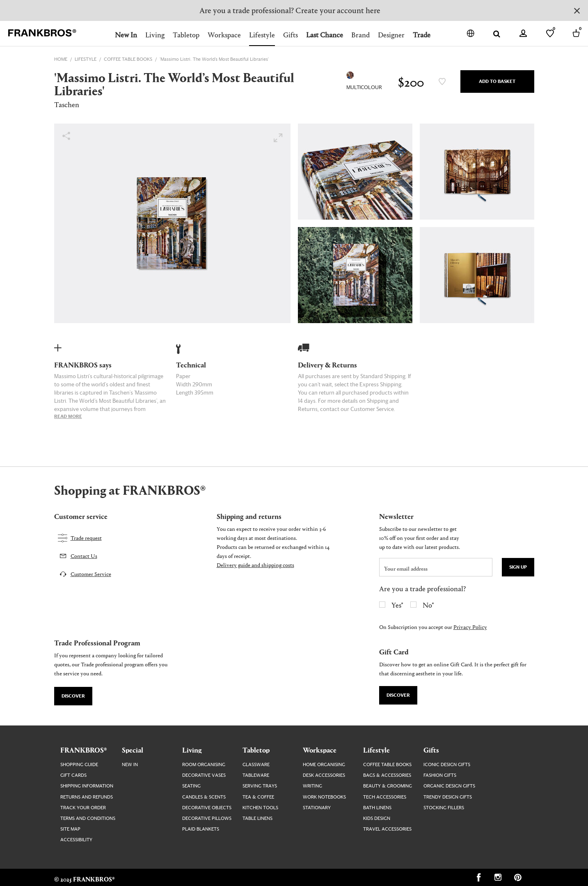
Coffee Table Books (387, 765)
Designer (391, 35)
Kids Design (377, 818)
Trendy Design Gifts (448, 797)
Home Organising (324, 765)
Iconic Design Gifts (447, 765)
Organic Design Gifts (449, 786)
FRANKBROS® (84, 750)
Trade (422, 35)
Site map (70, 829)
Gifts (291, 35)
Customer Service (91, 574)
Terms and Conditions (88, 818)
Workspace (224, 35)
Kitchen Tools (260, 808)
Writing (312, 786)
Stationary (317, 808)
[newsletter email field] (436, 567)
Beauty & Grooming (388, 786)
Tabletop (186, 35)
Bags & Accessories (387, 775)
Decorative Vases (204, 775)
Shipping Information (87, 786)
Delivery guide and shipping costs (255, 565)
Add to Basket (497, 81)
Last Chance (325, 35)
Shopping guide (79, 765)
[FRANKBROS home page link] (42, 33)
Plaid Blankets (201, 829)
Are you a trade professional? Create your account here (290, 10)
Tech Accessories (385, 797)
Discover (73, 696)
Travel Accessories (387, 829)
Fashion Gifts (440, 775)
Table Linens (257, 818)
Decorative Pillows (207, 818)
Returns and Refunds (87, 797)
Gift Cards (73, 775)
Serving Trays (260, 786)
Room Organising (204, 765)
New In (126, 35)
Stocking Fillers (444, 808)
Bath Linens (377, 808)
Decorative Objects (207, 808)
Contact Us (84, 556)
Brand (360, 35)
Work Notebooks (324, 797)
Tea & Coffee (258, 797)
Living (155, 35)
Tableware (256, 775)
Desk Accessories (324, 775)
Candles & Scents (204, 797)
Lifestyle (262, 35)
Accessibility (76, 840)
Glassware (256, 765)
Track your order (83, 808)
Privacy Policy (470, 627)
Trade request (86, 538)
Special (133, 750)
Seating (191, 786)
